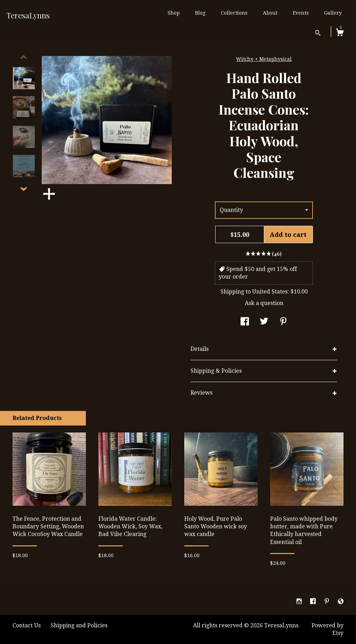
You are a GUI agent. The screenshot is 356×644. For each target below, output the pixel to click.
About (270, 13)
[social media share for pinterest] (283, 322)
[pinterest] (327, 602)
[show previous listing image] (24, 57)
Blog (200, 13)
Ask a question (264, 303)
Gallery (333, 13)
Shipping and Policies (79, 625)
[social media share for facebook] (245, 322)
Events (301, 13)
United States (270, 292)
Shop (174, 13)
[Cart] (340, 33)
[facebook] (314, 602)
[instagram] (300, 602)
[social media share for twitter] (264, 322)
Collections (234, 13)
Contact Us (27, 625)
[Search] (318, 34)
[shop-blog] (341, 602)
